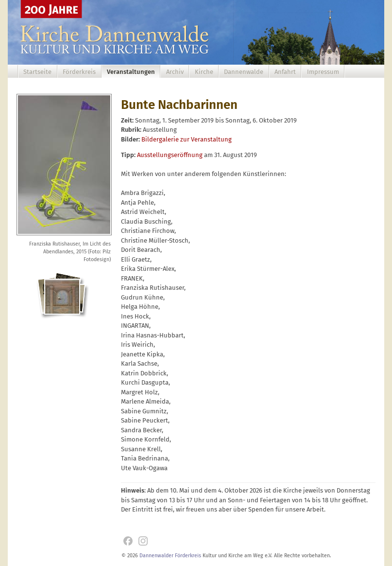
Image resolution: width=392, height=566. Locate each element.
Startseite (37, 72)
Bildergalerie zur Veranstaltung (187, 139)
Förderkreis (79, 72)
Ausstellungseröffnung (170, 155)
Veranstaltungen (131, 72)
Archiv (175, 72)
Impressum (323, 72)
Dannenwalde (244, 72)
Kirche (204, 72)
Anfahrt (285, 72)
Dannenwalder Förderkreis (170, 556)
